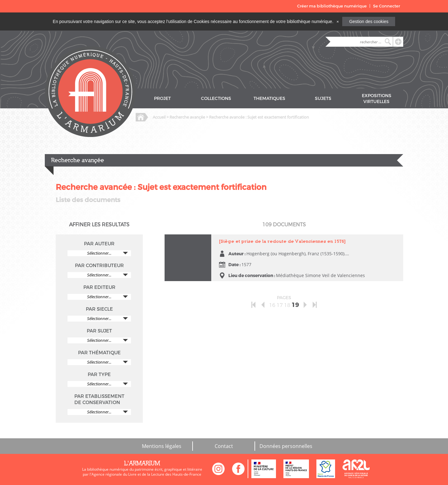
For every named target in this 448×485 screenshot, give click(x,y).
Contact (224, 446)
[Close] (338, 21)
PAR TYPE (99, 374)
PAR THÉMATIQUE (99, 353)
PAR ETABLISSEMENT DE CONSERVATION (99, 399)
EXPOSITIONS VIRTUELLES (377, 99)
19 (295, 305)
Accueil (159, 117)
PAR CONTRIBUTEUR (99, 266)
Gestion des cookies (369, 21)
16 (272, 305)
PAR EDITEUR (99, 287)
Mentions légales (162, 446)
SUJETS (323, 99)
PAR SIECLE (99, 309)
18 (287, 305)
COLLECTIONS (216, 99)
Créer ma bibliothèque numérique (332, 6)
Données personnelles (286, 446)
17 (280, 305)
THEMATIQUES (269, 99)
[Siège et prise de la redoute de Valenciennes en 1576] (282, 241)
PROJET (162, 99)
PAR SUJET (99, 331)
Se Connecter (387, 6)
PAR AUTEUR (99, 244)
